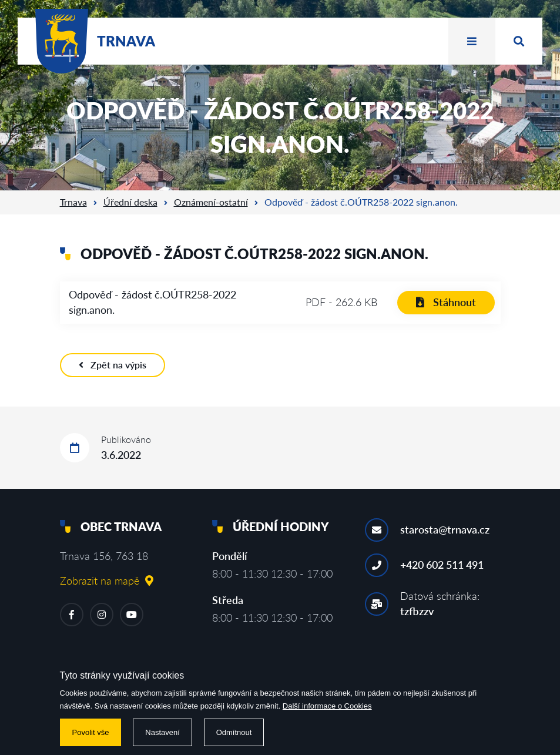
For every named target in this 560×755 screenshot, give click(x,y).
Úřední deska (130, 202)
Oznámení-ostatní (211, 202)
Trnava (73, 202)
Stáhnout (446, 302)
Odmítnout (234, 732)
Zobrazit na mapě (107, 580)
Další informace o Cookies (327, 706)
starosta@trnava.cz (445, 529)
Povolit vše (91, 732)
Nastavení (162, 732)
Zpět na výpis (113, 365)
